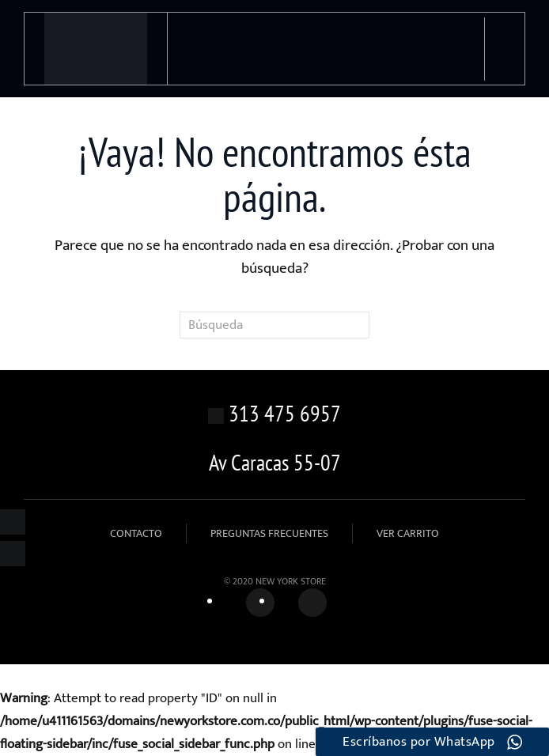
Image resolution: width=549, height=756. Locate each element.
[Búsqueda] (274, 325)
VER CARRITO (408, 533)
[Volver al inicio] (96, 49)
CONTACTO (136, 533)
